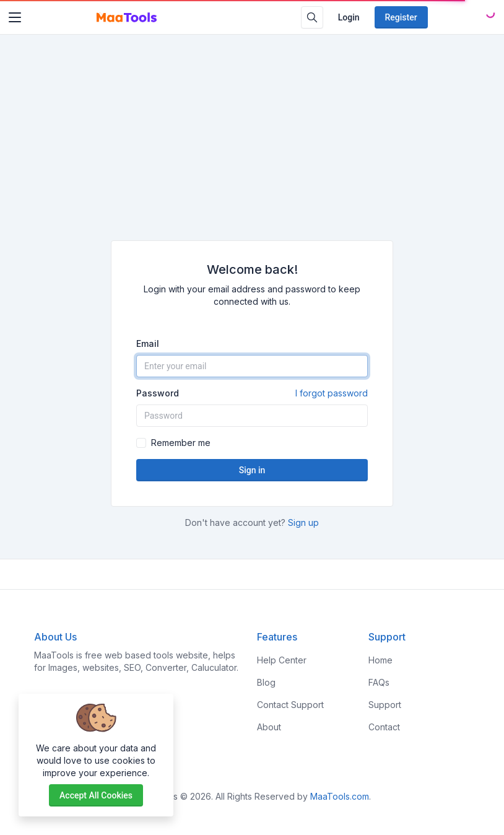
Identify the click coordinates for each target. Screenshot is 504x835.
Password (252, 393)
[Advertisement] (252, 147)
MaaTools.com (340, 796)
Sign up (303, 522)
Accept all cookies (96, 795)
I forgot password (332, 393)
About (269, 727)
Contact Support (290, 705)
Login (349, 17)
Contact (384, 727)
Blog (266, 682)
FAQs (379, 682)
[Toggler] (15, 17)
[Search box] (312, 17)
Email (148, 343)
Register (401, 17)
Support (385, 705)
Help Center (282, 660)
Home (380, 660)
